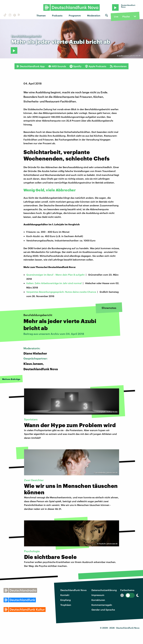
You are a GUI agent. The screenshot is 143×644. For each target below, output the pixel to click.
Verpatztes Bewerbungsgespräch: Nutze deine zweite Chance (61, 292)
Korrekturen (98, 600)
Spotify (76, 66)
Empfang (66, 600)
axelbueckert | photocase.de (130, 56)
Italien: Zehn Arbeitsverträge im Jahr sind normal (54, 283)
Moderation (94, 15)
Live (116, 16)
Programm (75, 15)
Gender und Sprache (103, 610)
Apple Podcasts (96, 66)
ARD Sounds (57, 66)
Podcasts (57, 15)
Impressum (98, 595)
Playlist (126, 16)
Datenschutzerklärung (104, 590)
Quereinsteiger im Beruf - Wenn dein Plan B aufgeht (55, 275)
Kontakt (65, 595)
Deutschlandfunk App (30, 66)
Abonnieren (118, 66)
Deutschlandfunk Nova (73, 590)
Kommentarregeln (102, 605)
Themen (41, 15)
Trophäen (66, 605)
